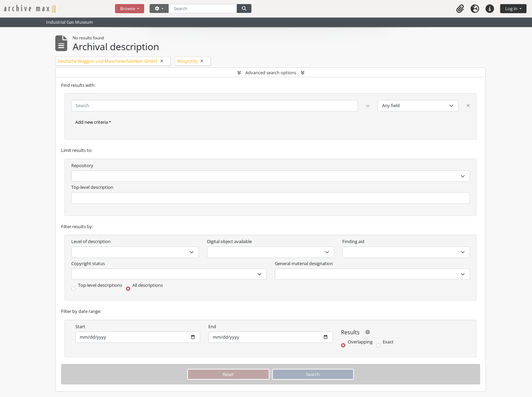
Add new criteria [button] (92, 122)
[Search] (203, 9)
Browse (128, 8)
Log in (512, 8)
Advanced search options (271, 73)
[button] (460, 9)
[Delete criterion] (468, 106)
